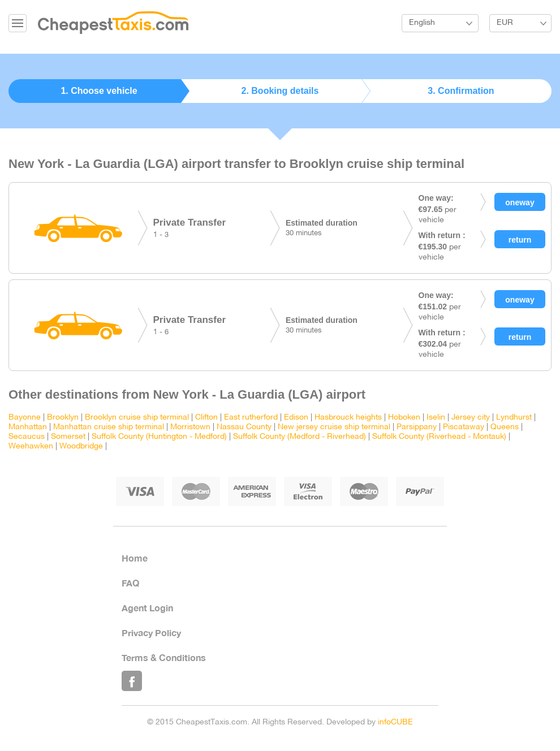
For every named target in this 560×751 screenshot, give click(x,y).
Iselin (436, 418)
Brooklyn (63, 418)
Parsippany (417, 427)
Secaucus (27, 437)
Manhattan (28, 427)
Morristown (190, 427)
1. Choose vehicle (99, 91)
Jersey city (471, 418)
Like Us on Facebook (132, 681)
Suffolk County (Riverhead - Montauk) (439, 437)
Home (135, 558)
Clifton (206, 418)
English (422, 23)
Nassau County (244, 427)
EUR (505, 23)
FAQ (130, 583)
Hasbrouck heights (348, 418)
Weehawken (31, 446)
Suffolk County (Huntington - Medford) (159, 437)
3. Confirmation (461, 91)
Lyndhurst (514, 418)
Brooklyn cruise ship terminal (137, 418)
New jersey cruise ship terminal (334, 427)
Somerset (68, 437)
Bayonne (25, 418)
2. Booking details (280, 91)
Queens (505, 427)
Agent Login (147, 608)
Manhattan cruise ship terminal (109, 427)
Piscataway (464, 427)
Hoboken (404, 418)
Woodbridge (81, 446)
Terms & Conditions (164, 657)
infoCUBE (395, 722)
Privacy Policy (151, 633)
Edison (296, 418)
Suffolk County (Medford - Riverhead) (300, 437)
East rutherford (251, 418)
